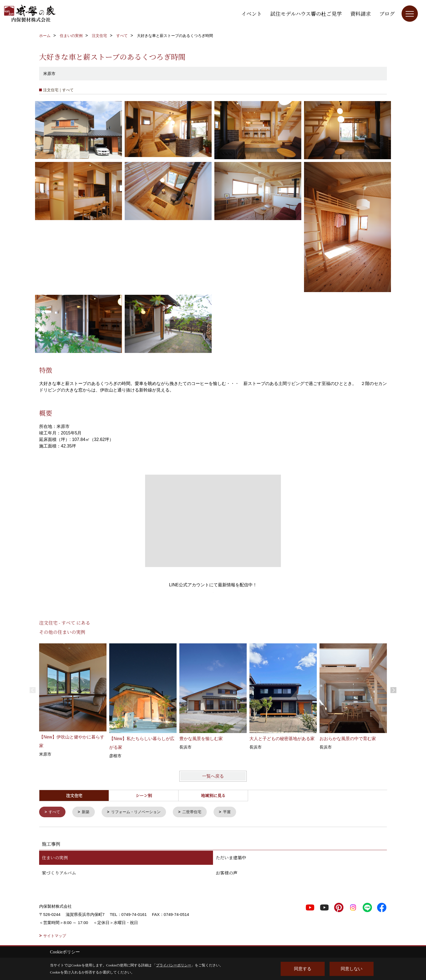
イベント (252, 13)
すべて (55, 812)
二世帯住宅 (198, 812)
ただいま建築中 (231, 858)
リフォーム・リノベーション (140, 812)
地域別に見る (213, 795)
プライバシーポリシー (174, 965)
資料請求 (361, 13)
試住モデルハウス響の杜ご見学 (306, 13)
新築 (87, 812)
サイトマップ (55, 936)
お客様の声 (227, 873)
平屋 (235, 812)
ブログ (387, 13)
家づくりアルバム (59, 873)
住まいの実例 (55, 858)
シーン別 (144, 795)
